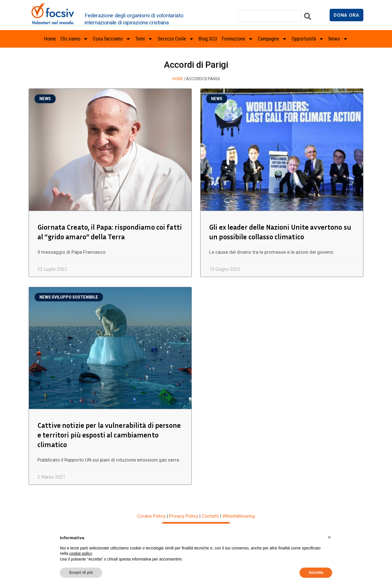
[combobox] (270, 16)
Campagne (272, 39)
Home (50, 39)
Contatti (210, 506)
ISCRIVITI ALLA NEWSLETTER (196, 517)
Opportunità (308, 39)
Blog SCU (208, 39)
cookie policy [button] (80, 553)
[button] (329, 537)
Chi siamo (74, 39)
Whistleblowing (239, 506)
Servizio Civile (176, 39)
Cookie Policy (151, 506)
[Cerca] (308, 18)
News (338, 39)
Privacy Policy (184, 506)
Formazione (238, 39)
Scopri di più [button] (81, 572)
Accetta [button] (316, 572)
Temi (144, 39)
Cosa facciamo (112, 39)
